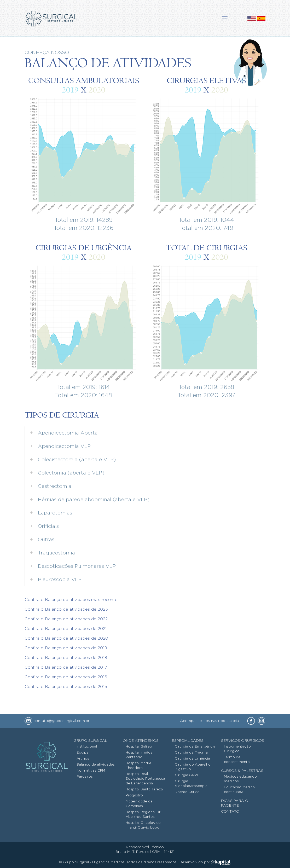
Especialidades (188, 741)
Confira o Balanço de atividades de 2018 (66, 658)
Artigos (83, 759)
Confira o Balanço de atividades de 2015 (66, 687)
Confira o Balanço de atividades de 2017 (66, 667)
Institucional (87, 747)
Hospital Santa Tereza (144, 789)
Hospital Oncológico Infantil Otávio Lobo (143, 825)
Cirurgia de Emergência (195, 747)
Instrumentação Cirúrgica (237, 749)
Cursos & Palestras (242, 771)
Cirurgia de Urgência (192, 759)
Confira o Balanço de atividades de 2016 (66, 677)
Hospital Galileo (139, 747)
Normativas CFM (91, 771)
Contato (230, 812)
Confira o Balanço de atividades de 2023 (66, 609)
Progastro (134, 795)
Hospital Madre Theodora (138, 766)
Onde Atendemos (141, 741)
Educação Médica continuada (239, 790)
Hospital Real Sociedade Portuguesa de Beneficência (145, 779)
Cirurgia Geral (186, 775)
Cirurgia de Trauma (191, 753)
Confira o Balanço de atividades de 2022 (66, 619)
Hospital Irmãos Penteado (139, 755)
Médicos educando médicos (240, 779)
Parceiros (85, 777)
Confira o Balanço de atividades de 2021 (66, 629)
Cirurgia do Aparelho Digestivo (193, 767)
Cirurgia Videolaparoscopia (191, 784)
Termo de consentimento (237, 760)
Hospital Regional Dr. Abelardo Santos (143, 815)
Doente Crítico (187, 792)
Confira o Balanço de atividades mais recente (71, 600)
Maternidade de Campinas (139, 804)
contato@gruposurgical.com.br (57, 721)
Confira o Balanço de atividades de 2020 (66, 638)
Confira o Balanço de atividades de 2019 (66, 648)
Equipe (83, 753)
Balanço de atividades (96, 765)
